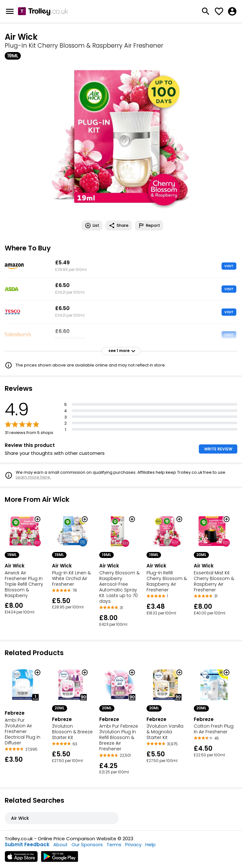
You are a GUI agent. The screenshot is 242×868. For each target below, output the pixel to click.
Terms (114, 845)
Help (150, 845)
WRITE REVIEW (218, 449)
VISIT (229, 266)
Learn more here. (33, 477)
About (60, 845)
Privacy (133, 845)
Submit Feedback (27, 845)
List (92, 226)
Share (119, 226)
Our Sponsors (87, 845)
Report (149, 226)
